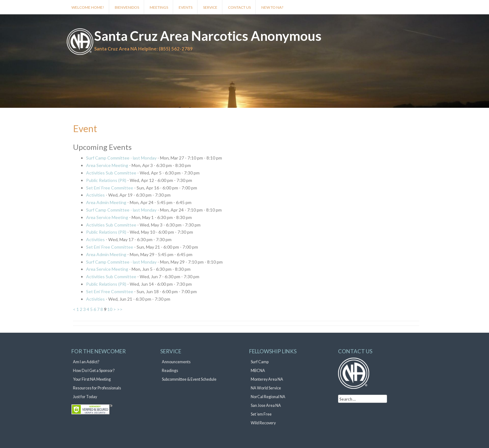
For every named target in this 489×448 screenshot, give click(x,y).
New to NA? (272, 7)
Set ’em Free (261, 414)
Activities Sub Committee (111, 173)
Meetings (159, 7)
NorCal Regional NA (268, 397)
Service (210, 7)
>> (120, 309)
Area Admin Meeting (106, 202)
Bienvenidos (127, 7)
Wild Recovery (263, 423)
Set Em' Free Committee (110, 188)
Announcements (176, 362)
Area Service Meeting (107, 165)
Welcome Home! (88, 7)
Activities (95, 195)
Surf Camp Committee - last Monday (121, 158)
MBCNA (258, 371)
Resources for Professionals (97, 388)
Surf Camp (260, 362)
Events (186, 7)
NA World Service (266, 388)
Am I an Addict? (86, 362)
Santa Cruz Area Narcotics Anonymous (208, 36)
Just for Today (85, 397)
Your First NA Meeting (92, 379)
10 (110, 309)
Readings (170, 371)
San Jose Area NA (266, 405)
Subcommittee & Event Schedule (189, 379)
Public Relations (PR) (106, 180)
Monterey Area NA (267, 379)
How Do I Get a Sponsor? (94, 371)
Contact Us (239, 7)
